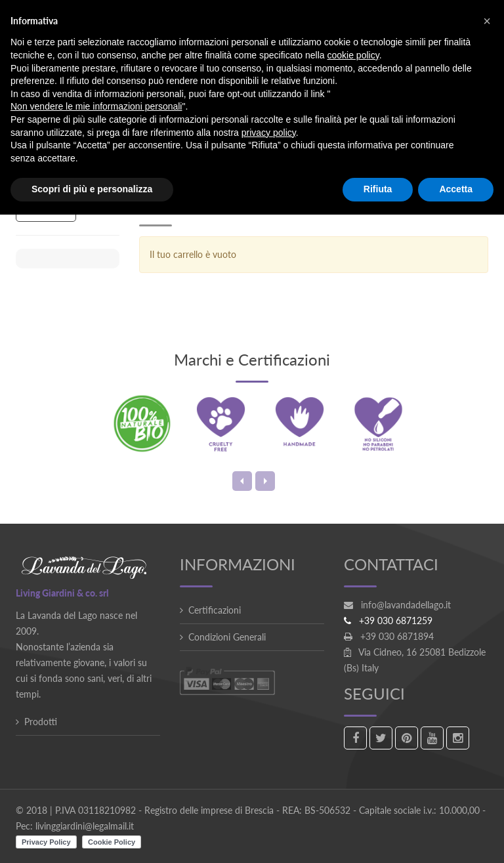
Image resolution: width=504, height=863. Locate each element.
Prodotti (41, 722)
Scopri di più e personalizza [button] (92, 189)
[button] (487, 21)
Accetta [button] (456, 189)
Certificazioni (215, 610)
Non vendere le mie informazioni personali (96, 106)
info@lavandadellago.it (406, 605)
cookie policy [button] (353, 55)
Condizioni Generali (227, 637)
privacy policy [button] (269, 133)
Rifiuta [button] (378, 189)
